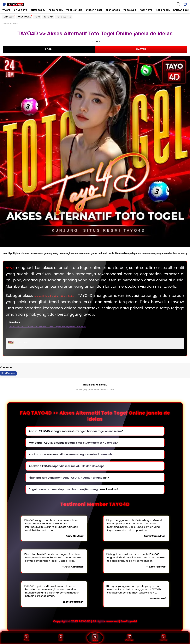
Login (61, 638)
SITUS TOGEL (38, 10)
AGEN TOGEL (163, 10)
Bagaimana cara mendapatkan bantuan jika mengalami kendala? (74, 496)
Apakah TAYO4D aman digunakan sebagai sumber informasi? (71, 461)
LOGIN (49, 49)
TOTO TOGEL (56, 10)
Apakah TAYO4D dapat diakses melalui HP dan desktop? (67, 472)
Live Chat (164, 638)
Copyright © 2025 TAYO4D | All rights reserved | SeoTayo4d (95, 627)
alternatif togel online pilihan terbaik (67, 302)
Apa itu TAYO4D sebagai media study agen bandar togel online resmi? (76, 437)
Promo (26, 638)
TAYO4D (7, 10)
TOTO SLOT (130, 10)
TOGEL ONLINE (74, 10)
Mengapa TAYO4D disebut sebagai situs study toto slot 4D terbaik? (73, 449)
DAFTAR (141, 49)
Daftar (95, 638)
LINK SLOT (9, 17)
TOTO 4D (48, 17)
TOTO (37, 17)
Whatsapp (129, 638)
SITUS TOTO (21, 10)
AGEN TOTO (146, 10)
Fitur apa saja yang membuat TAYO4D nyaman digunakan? (69, 484)
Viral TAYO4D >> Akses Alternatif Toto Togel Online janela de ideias (48, 333)
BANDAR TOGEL (94, 10)
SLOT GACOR (113, 10)
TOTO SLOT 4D (64, 17)
